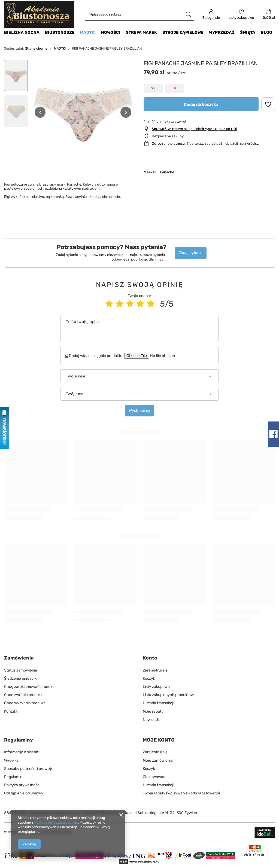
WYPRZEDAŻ (222, 32)
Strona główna (36, 49)
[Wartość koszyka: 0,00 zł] (269, 14)
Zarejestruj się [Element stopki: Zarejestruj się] (155, 670)
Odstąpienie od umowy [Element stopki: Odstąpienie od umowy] (24, 793)
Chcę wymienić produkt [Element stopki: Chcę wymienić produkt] (25, 703)
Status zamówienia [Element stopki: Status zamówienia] (21, 670)
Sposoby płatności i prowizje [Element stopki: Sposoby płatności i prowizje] (29, 769)
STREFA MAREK (141, 32)
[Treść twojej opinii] (139, 328)
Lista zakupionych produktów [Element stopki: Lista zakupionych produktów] (168, 695)
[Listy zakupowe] (241, 14)
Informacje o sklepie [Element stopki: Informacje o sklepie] (22, 752)
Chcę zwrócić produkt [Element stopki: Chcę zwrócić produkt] (23, 695)
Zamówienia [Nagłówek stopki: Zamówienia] (19, 658)
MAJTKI (88, 32)
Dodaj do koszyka (201, 104)
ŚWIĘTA (248, 32)
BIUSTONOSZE (60, 32)
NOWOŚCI (111, 32)
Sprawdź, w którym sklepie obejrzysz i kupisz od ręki (194, 129)
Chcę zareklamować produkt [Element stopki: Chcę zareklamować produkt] (29, 687)
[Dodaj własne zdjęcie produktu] (166, 356)
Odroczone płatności (169, 143)
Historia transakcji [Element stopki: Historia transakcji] (158, 703)
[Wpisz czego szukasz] (140, 14)
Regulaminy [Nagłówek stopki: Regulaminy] (19, 740)
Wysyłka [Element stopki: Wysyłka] (11, 760)
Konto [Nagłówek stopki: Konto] (150, 658)
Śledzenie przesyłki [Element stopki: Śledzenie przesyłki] (21, 678)
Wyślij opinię (139, 411)
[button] (40, 112)
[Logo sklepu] (39, 14)
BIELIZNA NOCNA (22, 32)
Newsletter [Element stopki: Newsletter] (152, 720)
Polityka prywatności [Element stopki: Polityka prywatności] (22, 785)
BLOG (266, 32)
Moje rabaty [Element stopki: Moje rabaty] (153, 711)
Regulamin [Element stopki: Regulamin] (13, 777)
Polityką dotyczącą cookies (56, 822)
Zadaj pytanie (191, 253)
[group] (83, 112)
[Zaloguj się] (211, 14)
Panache (167, 172)
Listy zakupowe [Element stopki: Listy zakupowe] (156, 687)
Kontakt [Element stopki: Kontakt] (11, 711)
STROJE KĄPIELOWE (183, 32)
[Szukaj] (188, 14)
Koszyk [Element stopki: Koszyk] (149, 678)
